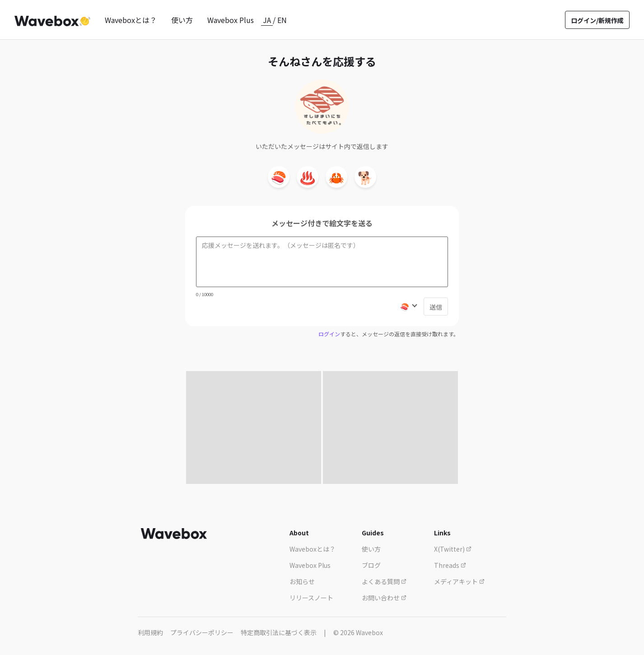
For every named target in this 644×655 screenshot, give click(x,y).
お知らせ (302, 581)
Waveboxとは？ (131, 20)
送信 (436, 307)
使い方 (182, 20)
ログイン (329, 334)
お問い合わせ (384, 598)
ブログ (371, 565)
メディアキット (459, 581)
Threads (450, 565)
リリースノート (311, 598)
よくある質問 (384, 581)
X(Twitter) (453, 549)
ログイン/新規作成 (597, 20)
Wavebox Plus (231, 20)
